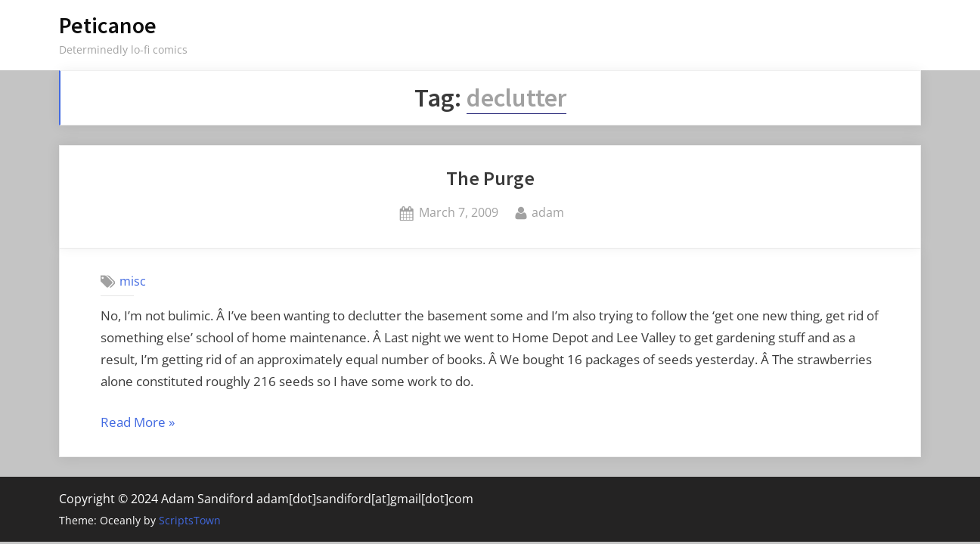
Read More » (138, 423)
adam (548, 212)
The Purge (490, 178)
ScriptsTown (190, 520)
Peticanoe (108, 25)
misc (133, 281)
